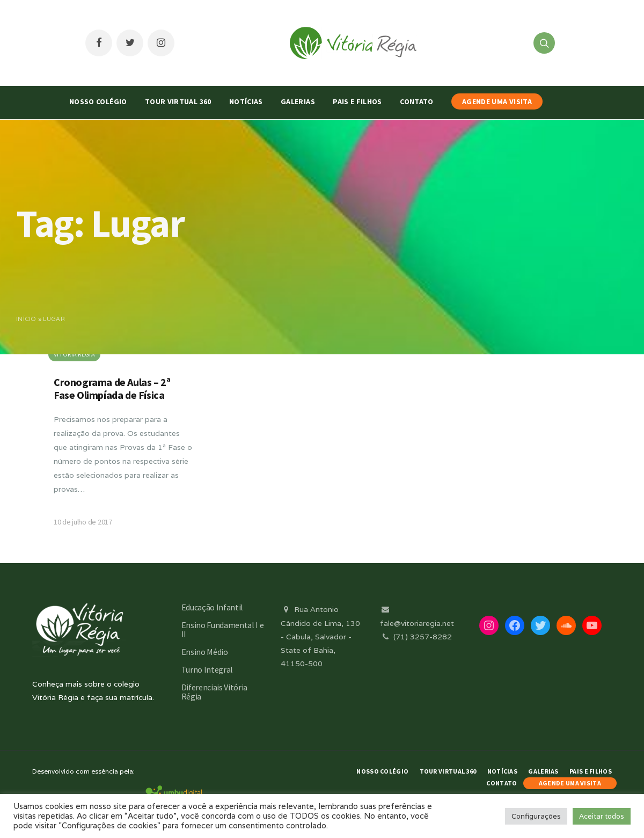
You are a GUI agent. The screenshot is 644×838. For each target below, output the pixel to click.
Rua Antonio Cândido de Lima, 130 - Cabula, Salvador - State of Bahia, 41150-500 (320, 636)
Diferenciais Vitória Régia (215, 692)
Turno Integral (207, 669)
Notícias (246, 101)
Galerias (298, 101)
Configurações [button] (536, 816)
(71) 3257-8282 (416, 637)
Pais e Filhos (357, 101)
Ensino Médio (205, 652)
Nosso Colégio (98, 101)
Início (26, 319)
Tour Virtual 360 (178, 101)
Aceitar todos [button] (602, 816)
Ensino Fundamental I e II (223, 629)
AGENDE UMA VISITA (497, 101)
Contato (416, 101)
